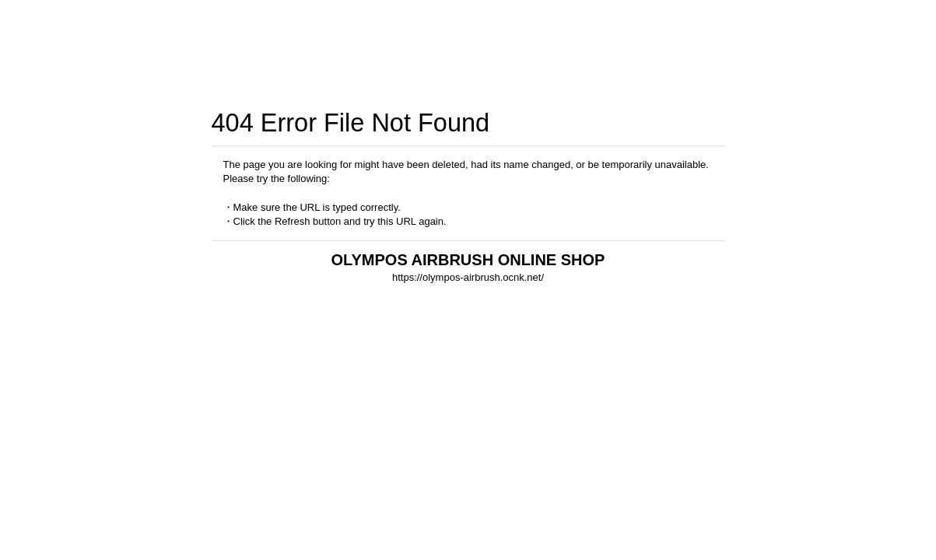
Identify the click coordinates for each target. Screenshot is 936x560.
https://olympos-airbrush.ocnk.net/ (468, 277)
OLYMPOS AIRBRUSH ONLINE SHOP (468, 260)
